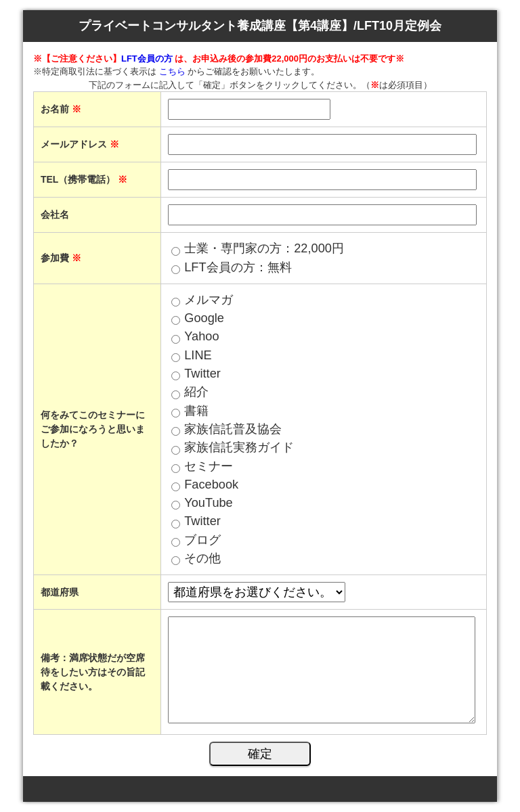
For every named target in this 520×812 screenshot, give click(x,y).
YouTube (208, 503)
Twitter (202, 374)
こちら (172, 71)
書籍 (196, 411)
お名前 (61, 109)
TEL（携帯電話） (84, 179)
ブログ (202, 540)
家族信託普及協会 (233, 429)
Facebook (211, 484)
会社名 (55, 215)
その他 (202, 558)
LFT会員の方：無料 (238, 267)
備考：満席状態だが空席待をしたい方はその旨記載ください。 (93, 672)
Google (204, 318)
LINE (198, 355)
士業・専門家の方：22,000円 (264, 248)
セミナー (209, 466)
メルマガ (209, 300)
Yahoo (201, 336)
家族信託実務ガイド (239, 447)
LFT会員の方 (148, 59)
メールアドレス (80, 144)
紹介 (196, 392)
